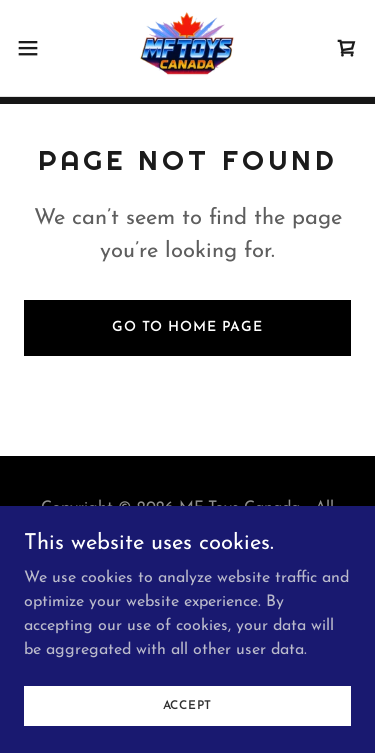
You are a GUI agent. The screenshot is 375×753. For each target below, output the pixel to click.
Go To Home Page (187, 327)
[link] (187, 48)
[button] (35, 48)
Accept (188, 705)
